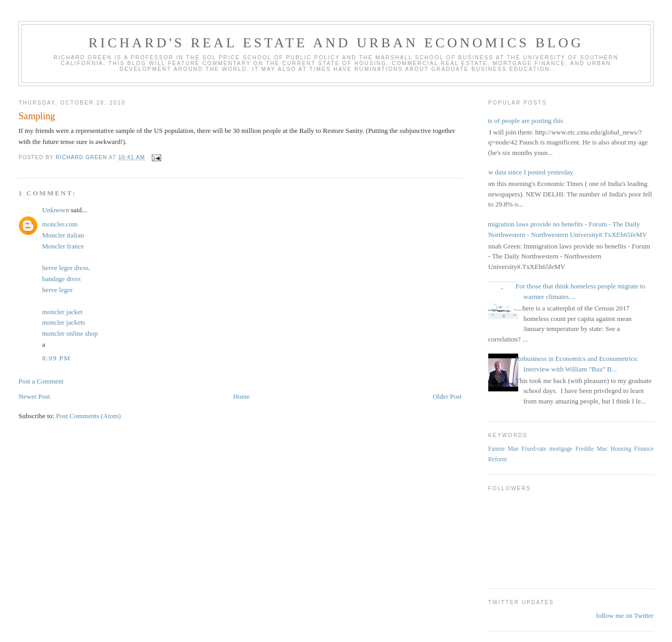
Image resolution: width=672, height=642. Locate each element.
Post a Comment (41, 381)
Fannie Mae (503, 449)
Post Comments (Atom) (89, 416)
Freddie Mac (592, 449)
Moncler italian (63, 235)
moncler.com (60, 224)
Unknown (55, 210)
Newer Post (34, 396)
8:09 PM (56, 358)
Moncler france (63, 246)
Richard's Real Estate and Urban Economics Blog (336, 43)
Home (241, 396)
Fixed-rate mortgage (547, 449)
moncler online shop (70, 333)
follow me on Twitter (625, 615)
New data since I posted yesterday (527, 172)
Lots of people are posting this (522, 121)
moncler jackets (64, 322)
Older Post (447, 396)
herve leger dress (65, 268)
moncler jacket (62, 312)
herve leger (57, 290)
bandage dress (61, 279)
